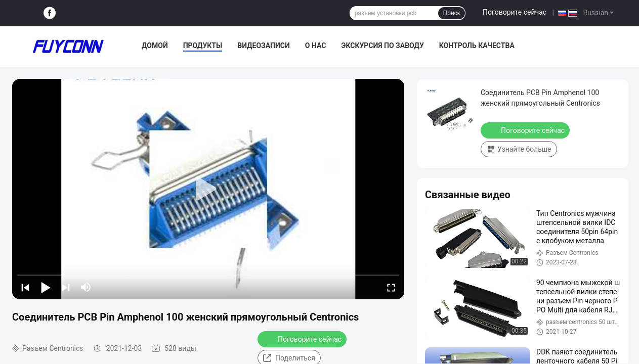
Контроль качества (477, 45)
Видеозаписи (264, 45)
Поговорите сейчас (515, 12)
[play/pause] (46, 287)
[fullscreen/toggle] (391, 287)
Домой (155, 45)
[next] (66, 287)
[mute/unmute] (86, 287)
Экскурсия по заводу (382, 45)
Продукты (203, 45)
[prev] (25, 287)
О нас (316, 45)
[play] (208, 189)
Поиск (452, 13)
